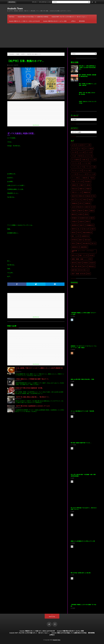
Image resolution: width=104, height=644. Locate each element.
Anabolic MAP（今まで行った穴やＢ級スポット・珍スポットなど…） (69, 17)
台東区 (74, 413)
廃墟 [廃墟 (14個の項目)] (80, 211)
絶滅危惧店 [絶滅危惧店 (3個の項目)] (75, 247)
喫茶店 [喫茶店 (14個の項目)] (82, 196)
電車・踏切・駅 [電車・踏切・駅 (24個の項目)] (76, 266)
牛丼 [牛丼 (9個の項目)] (79, 232)
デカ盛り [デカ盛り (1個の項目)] (84, 160)
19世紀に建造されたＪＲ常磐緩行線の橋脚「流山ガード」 (32, 379)
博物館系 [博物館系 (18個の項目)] (87, 192)
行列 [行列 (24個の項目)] (91, 255)
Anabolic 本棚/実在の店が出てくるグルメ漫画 (55, 21)
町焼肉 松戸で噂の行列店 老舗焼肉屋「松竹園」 (29, 388)
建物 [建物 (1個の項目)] (92, 211)
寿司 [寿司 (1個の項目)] (81, 203)
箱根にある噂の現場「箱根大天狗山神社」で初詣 (82, 379)
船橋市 (74, 543)
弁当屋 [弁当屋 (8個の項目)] (80, 214)
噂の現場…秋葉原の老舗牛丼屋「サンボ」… (81, 443)
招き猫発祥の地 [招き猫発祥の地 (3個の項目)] (84, 218)
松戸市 (17, 65)
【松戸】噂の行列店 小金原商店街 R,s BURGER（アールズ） (33, 406)
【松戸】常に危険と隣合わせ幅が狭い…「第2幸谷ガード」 (33, 397)
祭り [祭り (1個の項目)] (94, 243)
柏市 (73, 478)
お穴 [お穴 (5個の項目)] (73, 145)
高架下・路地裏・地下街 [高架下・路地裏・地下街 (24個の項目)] (78, 274)
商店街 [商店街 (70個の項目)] (74, 196)
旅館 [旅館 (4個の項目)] (92, 218)
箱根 (73, 381)
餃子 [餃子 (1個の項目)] (85, 266)
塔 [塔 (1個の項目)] (94, 196)
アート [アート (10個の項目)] (88, 145)
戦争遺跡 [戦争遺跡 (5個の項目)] (75, 218)
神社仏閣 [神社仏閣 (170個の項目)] (86, 243)
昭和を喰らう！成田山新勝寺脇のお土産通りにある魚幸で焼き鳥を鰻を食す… (54, 2)
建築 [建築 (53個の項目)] (74, 214)
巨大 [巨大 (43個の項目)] (93, 207)
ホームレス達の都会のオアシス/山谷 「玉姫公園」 (83, 411)
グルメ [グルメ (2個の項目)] (74, 152)
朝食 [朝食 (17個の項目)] (82, 225)
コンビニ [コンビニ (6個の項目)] (81, 152)
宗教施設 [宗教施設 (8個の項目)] (75, 203)
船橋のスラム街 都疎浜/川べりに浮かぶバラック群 (83, 541)
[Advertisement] (52, 35)
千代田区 (74, 445)
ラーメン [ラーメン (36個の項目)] (75, 178)
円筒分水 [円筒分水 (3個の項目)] (75, 189)
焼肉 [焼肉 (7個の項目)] (93, 229)
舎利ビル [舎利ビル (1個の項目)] (75, 255)
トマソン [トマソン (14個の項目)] (92, 160)
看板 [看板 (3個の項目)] (79, 243)
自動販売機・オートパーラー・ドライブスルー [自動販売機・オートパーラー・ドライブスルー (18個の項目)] (83, 251)
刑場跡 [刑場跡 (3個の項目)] (88, 189)
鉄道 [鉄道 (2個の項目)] (80, 263)
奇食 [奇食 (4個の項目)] (90, 200)
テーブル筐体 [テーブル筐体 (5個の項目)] (76, 160)
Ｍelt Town (12, 17)
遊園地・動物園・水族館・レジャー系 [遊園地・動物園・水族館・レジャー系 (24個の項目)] (82, 259)
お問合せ (73, 21)
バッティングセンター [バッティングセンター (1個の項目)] (78, 167)
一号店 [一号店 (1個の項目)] (92, 178)
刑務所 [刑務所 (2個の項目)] (82, 189)
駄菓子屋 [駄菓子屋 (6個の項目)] (75, 270)
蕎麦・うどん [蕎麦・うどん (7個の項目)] (83, 255)
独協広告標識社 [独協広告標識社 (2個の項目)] (87, 232)
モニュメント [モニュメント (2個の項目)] (82, 174)
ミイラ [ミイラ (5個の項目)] (74, 174)
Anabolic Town (15, 8)
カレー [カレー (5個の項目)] (81, 149)
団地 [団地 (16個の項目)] (88, 196)
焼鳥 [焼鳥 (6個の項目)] (73, 232)
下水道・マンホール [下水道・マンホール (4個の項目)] (77, 181)
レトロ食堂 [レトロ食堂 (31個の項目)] (84, 178)
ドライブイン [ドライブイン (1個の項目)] (76, 163)
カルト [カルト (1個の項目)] (74, 149)
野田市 (74, 350)
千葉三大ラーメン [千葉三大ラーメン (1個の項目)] (77, 192)
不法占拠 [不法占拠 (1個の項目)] (88, 181)
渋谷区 (74, 608)
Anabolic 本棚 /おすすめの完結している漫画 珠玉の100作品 (33, 17)
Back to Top (52, 616)
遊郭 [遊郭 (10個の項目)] (74, 263)
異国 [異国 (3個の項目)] (81, 240)
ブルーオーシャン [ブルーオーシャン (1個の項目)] (77, 170)
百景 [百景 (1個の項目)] (73, 243)
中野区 (74, 316)
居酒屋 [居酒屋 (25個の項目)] (88, 203)
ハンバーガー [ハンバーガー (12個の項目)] (86, 163)
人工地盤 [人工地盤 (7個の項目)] (81, 185)
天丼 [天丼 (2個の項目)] (85, 200)
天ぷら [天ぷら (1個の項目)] (79, 200)
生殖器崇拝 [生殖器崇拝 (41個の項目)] (85, 236)
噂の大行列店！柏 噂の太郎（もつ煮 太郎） (81, 573)
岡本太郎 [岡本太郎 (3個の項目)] (80, 207)
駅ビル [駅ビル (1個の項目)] (86, 270)
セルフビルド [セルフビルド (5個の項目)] (88, 156)
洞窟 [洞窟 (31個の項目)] (74, 229)
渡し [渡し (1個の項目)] (80, 229)
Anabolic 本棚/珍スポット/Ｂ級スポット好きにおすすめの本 (24, 21)
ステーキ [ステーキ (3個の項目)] (89, 152)
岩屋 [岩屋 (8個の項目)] (87, 207)
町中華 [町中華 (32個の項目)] (74, 240)
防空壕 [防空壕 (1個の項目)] (86, 263)
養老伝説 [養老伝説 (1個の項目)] (92, 266)
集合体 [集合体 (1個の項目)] (93, 263)
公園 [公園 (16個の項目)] (88, 185)
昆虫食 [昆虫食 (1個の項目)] (82, 222)
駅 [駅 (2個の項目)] (81, 270)
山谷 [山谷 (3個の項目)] (73, 207)
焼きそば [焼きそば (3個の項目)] (86, 229)
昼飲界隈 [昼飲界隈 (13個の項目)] (75, 225)
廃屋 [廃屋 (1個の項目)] (86, 211)
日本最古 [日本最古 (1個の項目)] (75, 222)
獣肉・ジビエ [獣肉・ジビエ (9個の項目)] (76, 236)
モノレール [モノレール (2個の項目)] (92, 174)
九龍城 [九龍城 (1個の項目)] (74, 185)
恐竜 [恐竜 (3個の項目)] (86, 214)
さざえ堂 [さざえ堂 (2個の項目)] (80, 145)
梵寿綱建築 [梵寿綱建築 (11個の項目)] (90, 225)
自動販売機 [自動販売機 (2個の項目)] (84, 247)
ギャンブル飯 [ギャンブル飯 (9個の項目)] (89, 149)
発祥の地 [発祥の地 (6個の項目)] (87, 240)
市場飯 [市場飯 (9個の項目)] (74, 211)
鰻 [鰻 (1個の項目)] (89, 274)
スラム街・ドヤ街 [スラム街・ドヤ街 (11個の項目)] (77, 156)
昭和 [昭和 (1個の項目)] (88, 222)
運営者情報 (82, 21)
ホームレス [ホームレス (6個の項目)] (87, 170)
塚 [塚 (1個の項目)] (73, 200)
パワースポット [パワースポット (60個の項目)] (90, 167)
